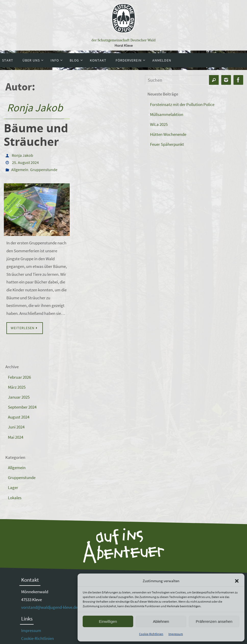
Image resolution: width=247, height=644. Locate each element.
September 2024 (22, 407)
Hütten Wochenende (168, 134)
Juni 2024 (16, 427)
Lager (13, 487)
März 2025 (17, 387)
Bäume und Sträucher (36, 135)
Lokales (15, 498)
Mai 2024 (16, 437)
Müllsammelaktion (167, 114)
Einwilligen (108, 621)
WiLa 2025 (159, 124)
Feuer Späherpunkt (167, 144)
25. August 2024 (25, 162)
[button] (237, 581)
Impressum (176, 634)
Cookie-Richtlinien (151, 634)
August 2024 (19, 417)
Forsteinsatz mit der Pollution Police (182, 104)
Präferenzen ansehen (214, 621)
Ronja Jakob (35, 108)
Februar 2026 (19, 377)
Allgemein (20, 170)
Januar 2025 (19, 397)
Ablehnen (161, 621)
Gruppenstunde (44, 170)
